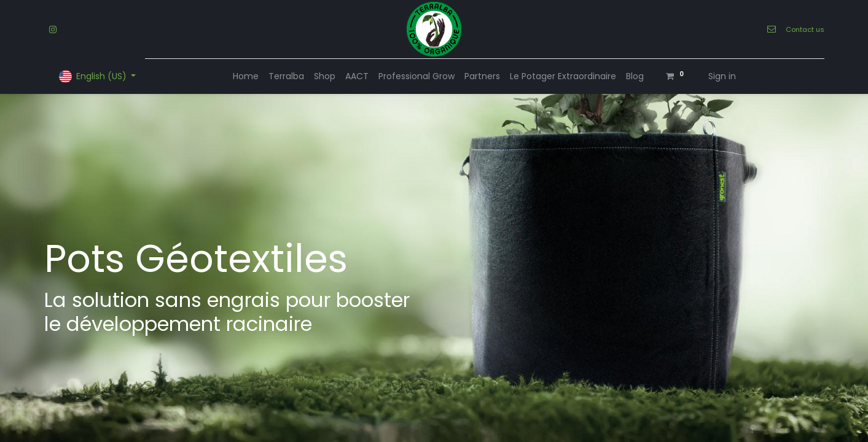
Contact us (805, 29)
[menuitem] (246, 76)
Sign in (722, 76)
